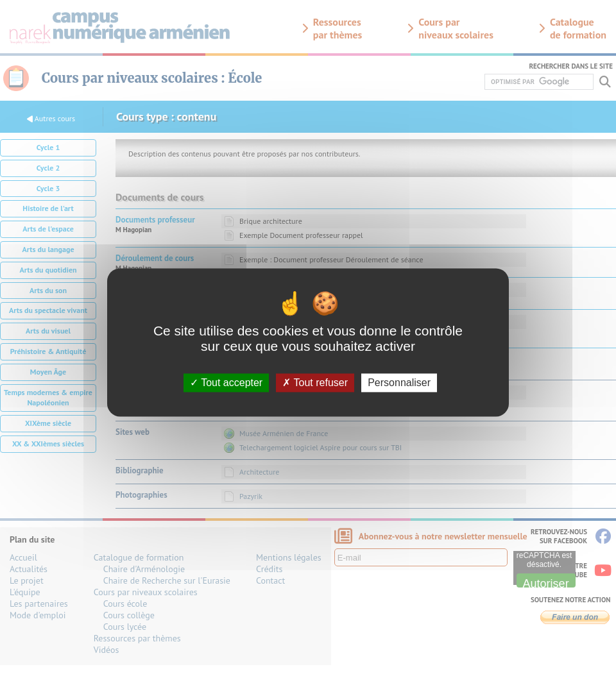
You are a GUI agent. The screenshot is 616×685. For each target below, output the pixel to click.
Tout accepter (226, 383)
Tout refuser (315, 383)
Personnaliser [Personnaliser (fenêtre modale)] (399, 383)
